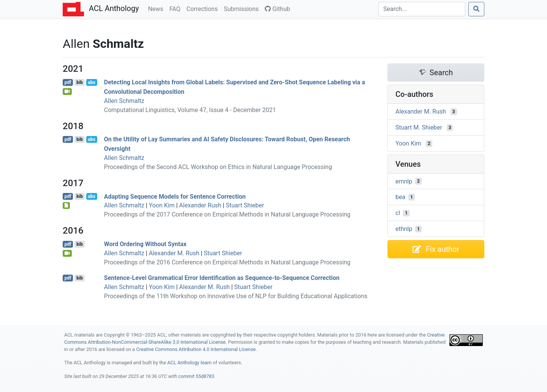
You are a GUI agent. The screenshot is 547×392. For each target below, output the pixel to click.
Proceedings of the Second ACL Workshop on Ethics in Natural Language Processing (218, 167)
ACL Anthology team (189, 363)
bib (80, 82)
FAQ (176, 8)
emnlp (404, 181)
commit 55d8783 (196, 376)
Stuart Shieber (245, 205)
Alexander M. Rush (174, 253)
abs (91, 82)
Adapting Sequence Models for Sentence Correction (175, 196)
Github (277, 9)
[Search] (422, 9)
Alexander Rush (200, 205)
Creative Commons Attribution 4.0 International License (196, 349)
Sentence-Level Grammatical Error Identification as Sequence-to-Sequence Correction (222, 278)
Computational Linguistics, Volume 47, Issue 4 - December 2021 (190, 110)
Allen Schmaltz (124, 101)
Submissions (243, 8)
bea (400, 197)
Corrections (204, 8)
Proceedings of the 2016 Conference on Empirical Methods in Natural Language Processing (227, 262)
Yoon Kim (162, 205)
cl (398, 213)
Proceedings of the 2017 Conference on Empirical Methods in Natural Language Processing (227, 214)
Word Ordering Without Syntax (145, 244)
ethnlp (404, 229)
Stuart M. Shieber (419, 127)
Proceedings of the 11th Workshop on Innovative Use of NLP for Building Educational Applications (236, 296)
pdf (68, 82)
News (157, 8)
